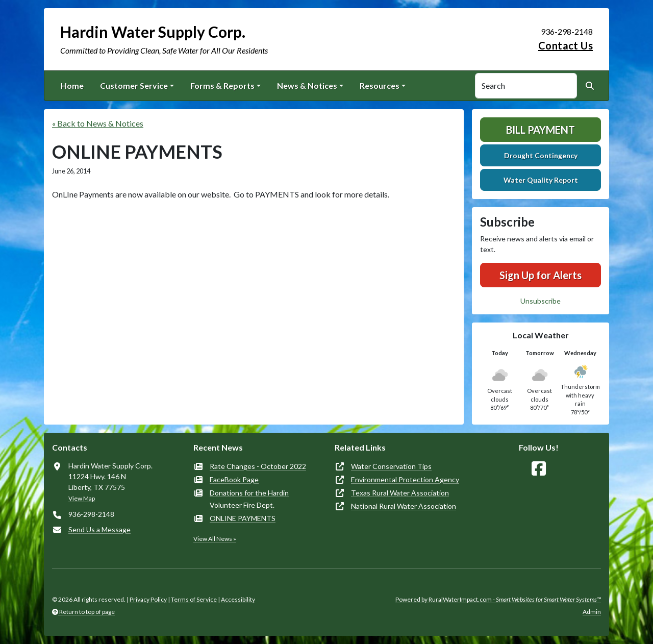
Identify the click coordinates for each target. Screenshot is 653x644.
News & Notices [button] (307, 85)
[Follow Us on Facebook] (539, 469)
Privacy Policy (148, 599)
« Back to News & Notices (98, 123)
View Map (82, 498)
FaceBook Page (234, 479)
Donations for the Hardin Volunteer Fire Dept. (249, 499)
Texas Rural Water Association (400, 493)
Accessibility (238, 599)
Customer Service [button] (134, 85)
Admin (592, 612)
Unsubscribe (541, 301)
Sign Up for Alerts (541, 275)
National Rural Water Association (404, 506)
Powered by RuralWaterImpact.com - (498, 599)
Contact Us (566, 45)
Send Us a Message (99, 529)
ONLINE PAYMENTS (243, 518)
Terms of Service (194, 599)
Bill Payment (541, 130)
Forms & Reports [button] (222, 85)
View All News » (215, 539)
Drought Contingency (541, 155)
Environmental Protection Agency (405, 479)
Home (72, 85)
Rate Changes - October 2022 (258, 466)
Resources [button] (380, 85)
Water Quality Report (541, 180)
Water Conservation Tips (391, 466)
